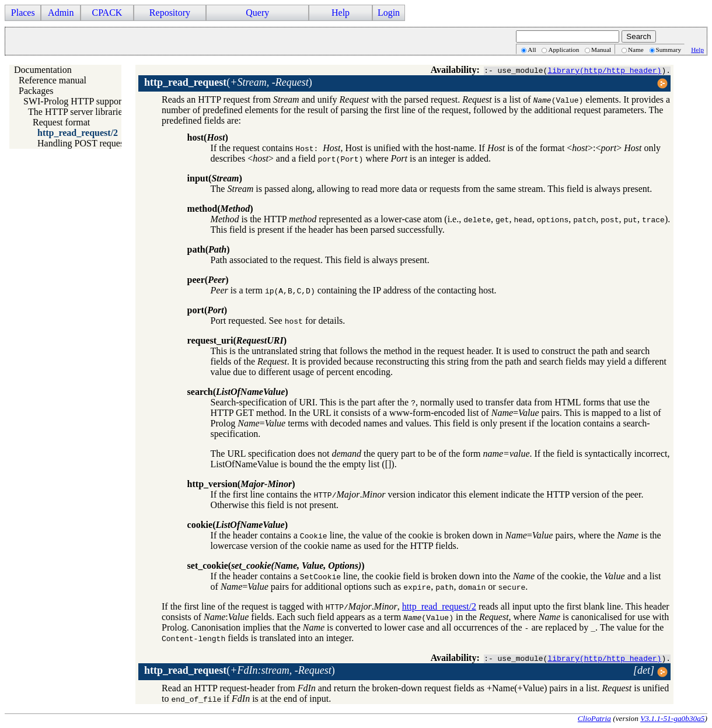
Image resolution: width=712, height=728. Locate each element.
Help (341, 13)
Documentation (43, 70)
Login (389, 13)
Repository (170, 13)
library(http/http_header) (604, 70)
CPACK (107, 13)
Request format (61, 122)
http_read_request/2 (78, 133)
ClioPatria (594, 718)
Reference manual (53, 80)
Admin (61, 13)
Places (23, 13)
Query (257, 13)
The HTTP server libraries (77, 112)
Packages (36, 91)
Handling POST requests (84, 143)
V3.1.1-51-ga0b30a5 (672, 718)
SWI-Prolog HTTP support (74, 101)
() (228, 82)
